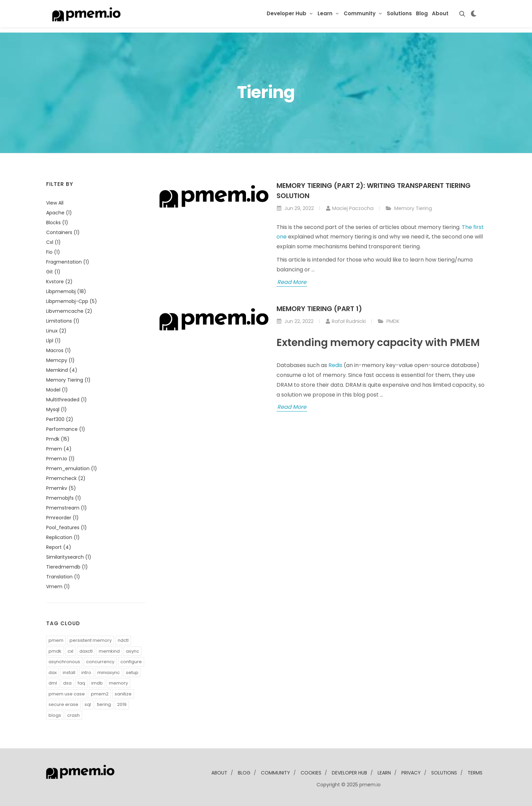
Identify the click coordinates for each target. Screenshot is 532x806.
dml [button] (53, 683)
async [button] (132, 651)
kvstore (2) (59, 282)
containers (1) (63, 232)
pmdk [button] (55, 651)
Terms (475, 773)
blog (244, 773)
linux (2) (56, 331)
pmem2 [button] (100, 694)
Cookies (311, 773)
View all (55, 203)
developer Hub (349, 773)
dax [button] (53, 673)
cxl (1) (53, 242)
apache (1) (59, 213)
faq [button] (81, 683)
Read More (292, 282)
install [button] (69, 673)
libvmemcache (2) (69, 311)
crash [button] (73, 715)
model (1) (57, 390)
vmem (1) (58, 587)
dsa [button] (67, 683)
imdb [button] (97, 683)
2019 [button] (122, 704)
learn (384, 773)
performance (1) (66, 429)
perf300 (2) (60, 419)
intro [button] (86, 673)
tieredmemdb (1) (67, 567)
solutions (444, 773)
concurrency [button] (100, 662)
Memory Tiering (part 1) (319, 309)
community (275, 773)
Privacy (411, 773)
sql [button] (88, 704)
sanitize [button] (123, 694)
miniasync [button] (109, 673)
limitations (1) (63, 321)
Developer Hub (287, 13)
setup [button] (132, 673)
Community (360, 13)
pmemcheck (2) (66, 478)
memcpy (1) (60, 360)
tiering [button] (104, 704)
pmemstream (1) (66, 508)
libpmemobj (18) (66, 291)
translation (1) (63, 577)
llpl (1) (53, 341)
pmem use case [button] (67, 694)
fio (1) (53, 252)
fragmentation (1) (68, 262)
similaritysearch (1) (69, 557)
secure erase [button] (63, 704)
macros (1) (59, 350)
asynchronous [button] (64, 662)
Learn (325, 13)
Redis (335, 365)
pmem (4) (59, 449)
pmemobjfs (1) (64, 498)
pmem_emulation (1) (72, 468)
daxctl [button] (86, 651)
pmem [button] (56, 640)
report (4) (59, 547)
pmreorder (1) (62, 518)
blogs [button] (55, 715)
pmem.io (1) (60, 459)
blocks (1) (57, 223)
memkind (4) (62, 370)
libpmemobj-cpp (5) (72, 301)
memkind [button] (109, 651)
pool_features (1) (66, 527)
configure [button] (131, 662)
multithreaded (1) (66, 400)
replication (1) (63, 537)
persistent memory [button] (91, 640)
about (219, 773)
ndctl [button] (123, 640)
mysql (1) (56, 409)
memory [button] (118, 683)
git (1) (53, 272)
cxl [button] (70, 651)
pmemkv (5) (61, 488)
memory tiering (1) (68, 380)
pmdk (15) (58, 439)
